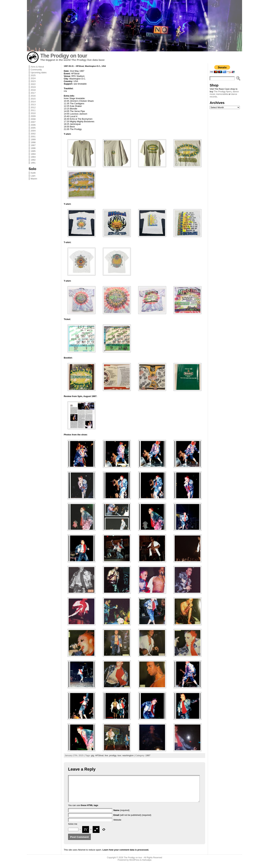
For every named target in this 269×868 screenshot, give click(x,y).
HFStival (99, 755)
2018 (33, 90)
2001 (33, 137)
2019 (33, 87)
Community (36, 70)
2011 (33, 110)
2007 (33, 122)
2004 (33, 131)
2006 (33, 125)
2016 (33, 96)
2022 (33, 84)
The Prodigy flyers (223, 92)
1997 (33, 145)
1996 (33, 148)
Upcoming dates (39, 73)
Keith (33, 173)
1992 (33, 160)
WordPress (134, 865)
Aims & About (37, 67)
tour (119, 755)
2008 (33, 119)
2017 (33, 93)
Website (117, 825)
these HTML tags (89, 810)
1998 (33, 142)
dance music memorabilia (224, 93)
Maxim (34, 179)
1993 (33, 157)
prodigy (113, 755)
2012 (33, 107)
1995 (33, 151)
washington (128, 755)
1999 (33, 139)
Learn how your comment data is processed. (126, 855)
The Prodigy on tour (64, 56)
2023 (33, 81)
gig (93, 755)
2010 (33, 113)
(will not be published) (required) (132, 820)
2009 (33, 116)
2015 (33, 99)
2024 (33, 78)
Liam (33, 176)
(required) (121, 815)
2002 (33, 134)
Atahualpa (147, 865)
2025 (33, 75)
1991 (33, 163)
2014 (33, 102)
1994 (33, 154)
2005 (33, 128)
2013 (33, 105)
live (106, 755)
